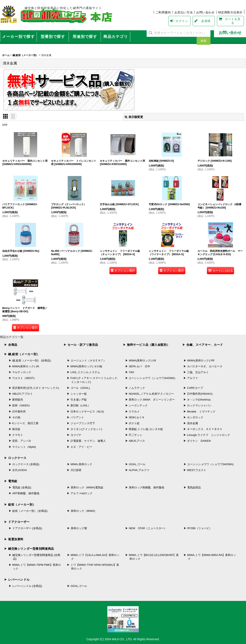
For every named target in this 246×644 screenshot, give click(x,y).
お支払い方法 (184, 12)
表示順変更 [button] (134, 117)
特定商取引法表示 (230, 12)
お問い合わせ (205, 12)
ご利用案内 (163, 12)
